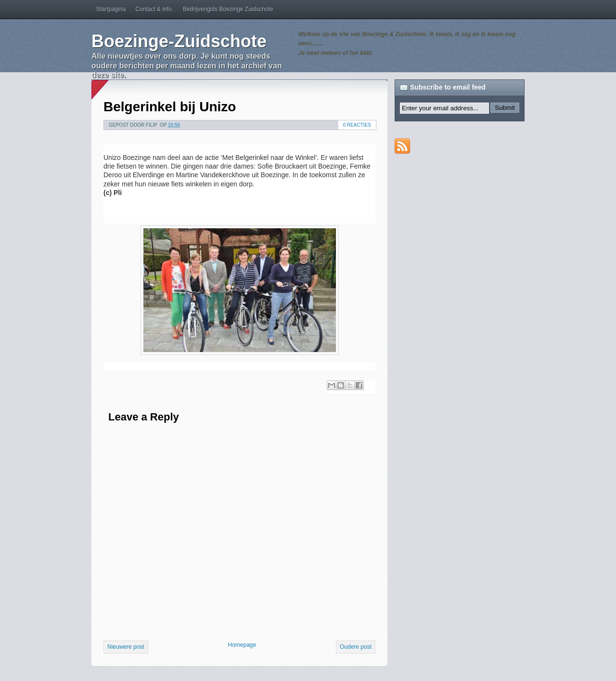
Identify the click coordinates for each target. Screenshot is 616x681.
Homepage (242, 645)
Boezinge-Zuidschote (179, 41)
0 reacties (357, 125)
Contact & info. (154, 9)
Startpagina (111, 9)
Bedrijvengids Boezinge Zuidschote (228, 9)
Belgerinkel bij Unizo (170, 107)
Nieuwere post (126, 647)
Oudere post (356, 647)
